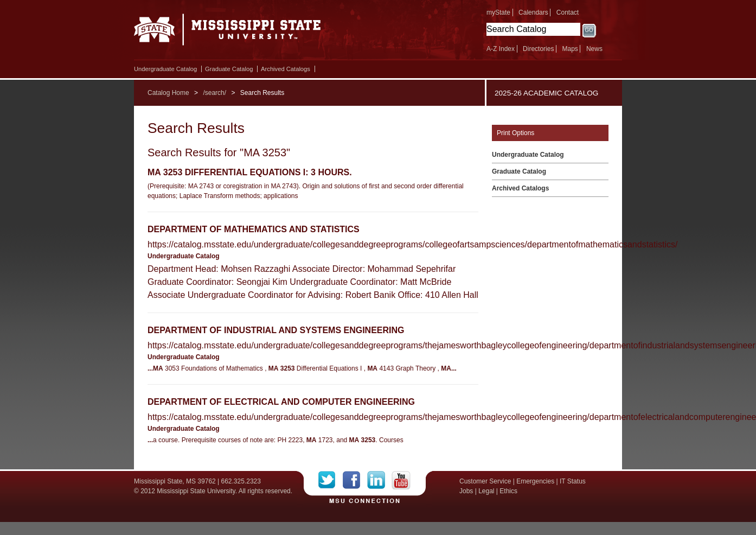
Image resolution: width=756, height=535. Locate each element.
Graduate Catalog (229, 69)
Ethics (508, 491)
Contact (568, 12)
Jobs (466, 491)
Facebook (355, 480)
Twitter (331, 480)
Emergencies (535, 481)
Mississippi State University (228, 33)
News (594, 49)
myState (498, 12)
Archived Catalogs (286, 69)
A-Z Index (501, 49)
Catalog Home (168, 93)
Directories (538, 49)
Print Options (515, 133)
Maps (570, 49)
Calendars (533, 12)
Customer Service (485, 481)
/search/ (214, 93)
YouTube (401, 480)
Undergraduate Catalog (165, 69)
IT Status (573, 481)
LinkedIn (379, 480)
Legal (486, 491)
